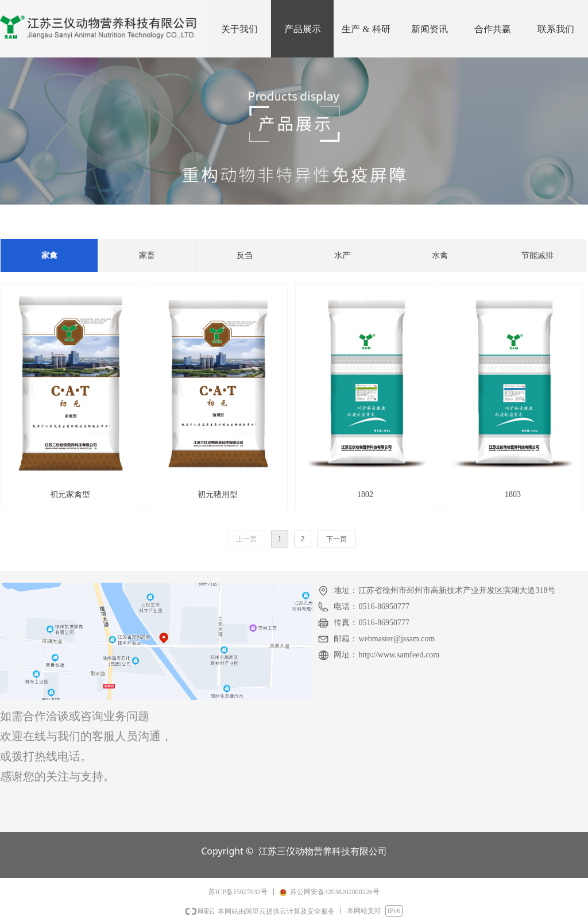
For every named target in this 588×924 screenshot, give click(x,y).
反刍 (245, 255)
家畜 (147, 255)
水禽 (440, 255)
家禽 (49, 255)
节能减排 (537, 255)
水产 (342, 255)
